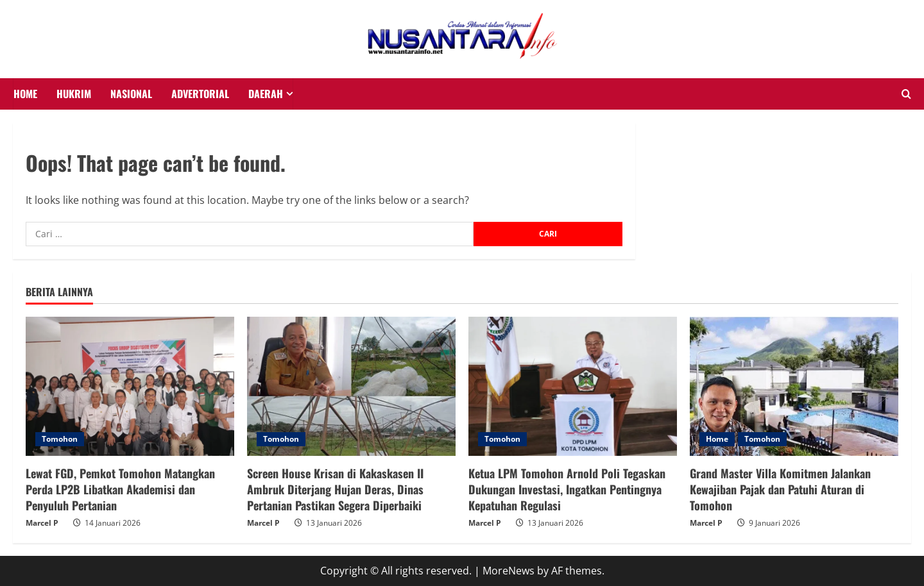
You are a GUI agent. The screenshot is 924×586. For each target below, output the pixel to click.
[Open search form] (906, 94)
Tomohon (60, 439)
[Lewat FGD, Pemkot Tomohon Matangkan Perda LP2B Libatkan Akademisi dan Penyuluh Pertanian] (130, 386)
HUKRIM (74, 94)
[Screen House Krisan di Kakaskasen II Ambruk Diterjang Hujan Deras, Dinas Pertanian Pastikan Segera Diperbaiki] (351, 386)
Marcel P (42, 523)
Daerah (266, 94)
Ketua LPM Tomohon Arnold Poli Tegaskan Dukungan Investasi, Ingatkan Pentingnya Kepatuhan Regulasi (567, 489)
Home (717, 439)
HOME (25, 94)
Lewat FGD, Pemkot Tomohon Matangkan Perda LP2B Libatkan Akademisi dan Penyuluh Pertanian (120, 489)
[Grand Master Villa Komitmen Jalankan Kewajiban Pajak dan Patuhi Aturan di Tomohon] (794, 386)
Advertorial (200, 94)
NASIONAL (131, 94)
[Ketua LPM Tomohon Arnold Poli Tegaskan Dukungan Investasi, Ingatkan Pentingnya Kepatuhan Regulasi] (573, 386)
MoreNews (509, 571)
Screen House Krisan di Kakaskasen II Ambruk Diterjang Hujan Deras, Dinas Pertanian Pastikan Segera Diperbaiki (335, 489)
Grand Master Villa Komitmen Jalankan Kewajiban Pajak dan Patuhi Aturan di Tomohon (780, 489)
